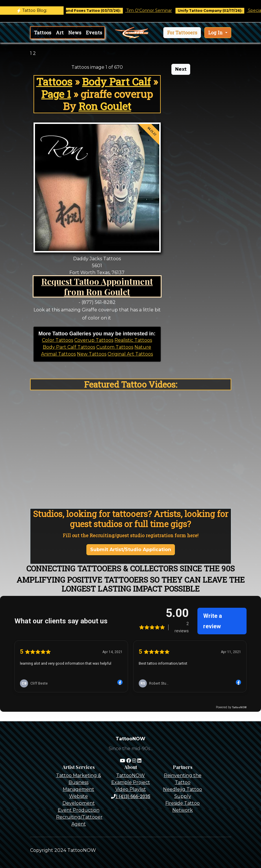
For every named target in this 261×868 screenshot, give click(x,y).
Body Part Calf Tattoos (69, 347)
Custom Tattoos (115, 347)
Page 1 (56, 94)
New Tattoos (92, 354)
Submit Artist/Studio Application (131, 550)
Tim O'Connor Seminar (154, 10)
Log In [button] (216, 32)
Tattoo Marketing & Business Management (79, 782)
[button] (182, 33)
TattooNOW (130, 775)
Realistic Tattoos (133, 340)
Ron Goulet (105, 106)
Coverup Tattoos (94, 340)
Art (60, 32)
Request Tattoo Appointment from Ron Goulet (97, 286)
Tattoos (43, 32)
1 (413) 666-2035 (131, 796)
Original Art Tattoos (130, 354)
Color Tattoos (58, 340)
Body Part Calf (116, 82)
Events (94, 32)
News (75, 32)
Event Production (79, 810)
